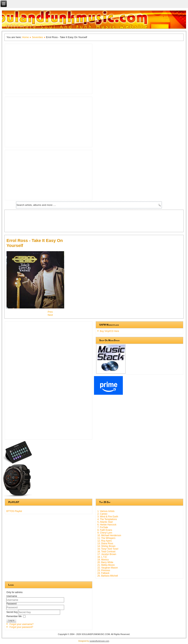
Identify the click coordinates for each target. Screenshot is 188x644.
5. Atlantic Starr (105, 522)
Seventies (37, 37)
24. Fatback (103, 573)
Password (11, 604)
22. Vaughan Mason (108, 568)
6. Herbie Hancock (107, 525)
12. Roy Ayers (104, 541)
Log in (11, 620)
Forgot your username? (22, 624)
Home (25, 37)
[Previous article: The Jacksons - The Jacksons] (50, 312)
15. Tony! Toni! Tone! (108, 549)
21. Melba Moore (106, 565)
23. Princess (104, 570)
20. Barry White (105, 562)
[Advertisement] (77, 220)
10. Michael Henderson (109, 535)
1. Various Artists (106, 511)
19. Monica (103, 560)
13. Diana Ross (105, 543)
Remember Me (14, 616)
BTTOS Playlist (14, 511)
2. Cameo (102, 514)
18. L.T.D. (102, 557)
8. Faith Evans (105, 530)
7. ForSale (103, 527)
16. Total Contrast (106, 552)
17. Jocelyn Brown (107, 554)
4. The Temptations (107, 519)
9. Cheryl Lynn (105, 533)
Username (12, 596)
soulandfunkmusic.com (99, 641)
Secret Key (12, 612)
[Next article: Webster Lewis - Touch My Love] (50, 315)
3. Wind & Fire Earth (108, 517)
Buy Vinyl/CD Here (109, 331)
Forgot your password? (21, 627)
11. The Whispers (106, 538)
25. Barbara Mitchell (108, 576)
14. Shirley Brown (106, 546)
